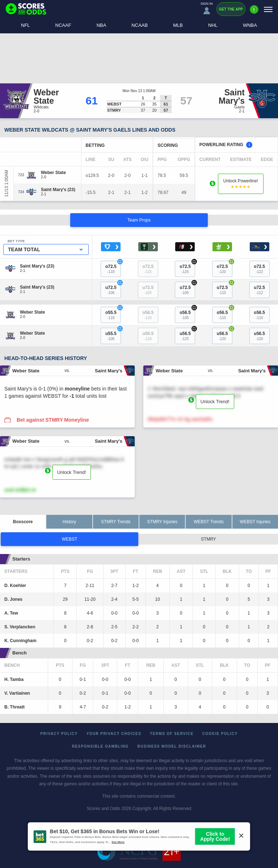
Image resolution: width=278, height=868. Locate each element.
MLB (178, 25)
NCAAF (63, 25)
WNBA (250, 25)
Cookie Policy (220, 734)
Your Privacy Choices (114, 734)
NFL (26, 25)
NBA (102, 25)
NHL (213, 25)
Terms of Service (172, 734)
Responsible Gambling (100, 746)
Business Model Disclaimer (172, 746)
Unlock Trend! (215, 402)
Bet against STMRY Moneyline (53, 420)
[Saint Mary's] (58, 190)
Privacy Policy (59, 734)
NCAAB (140, 25)
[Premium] (254, 12)
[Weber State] (53, 173)
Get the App (231, 9)
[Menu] (268, 9)
